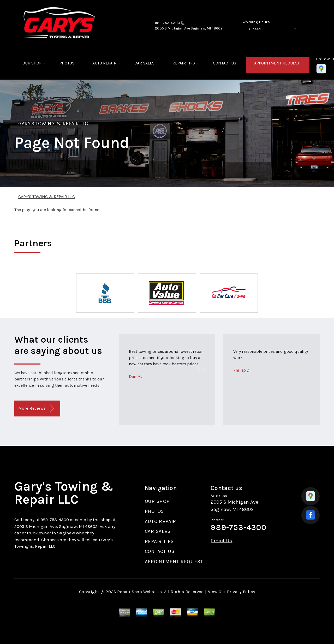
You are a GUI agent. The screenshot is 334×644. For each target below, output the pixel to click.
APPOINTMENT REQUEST (277, 63)
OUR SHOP (32, 63)
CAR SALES (144, 63)
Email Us (221, 541)
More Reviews (36, 409)
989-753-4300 (168, 23)
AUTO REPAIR (104, 63)
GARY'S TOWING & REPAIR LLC (53, 124)
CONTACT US (225, 63)
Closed (255, 29)
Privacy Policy (241, 592)
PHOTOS (67, 63)
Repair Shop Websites (139, 592)
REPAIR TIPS (184, 63)
